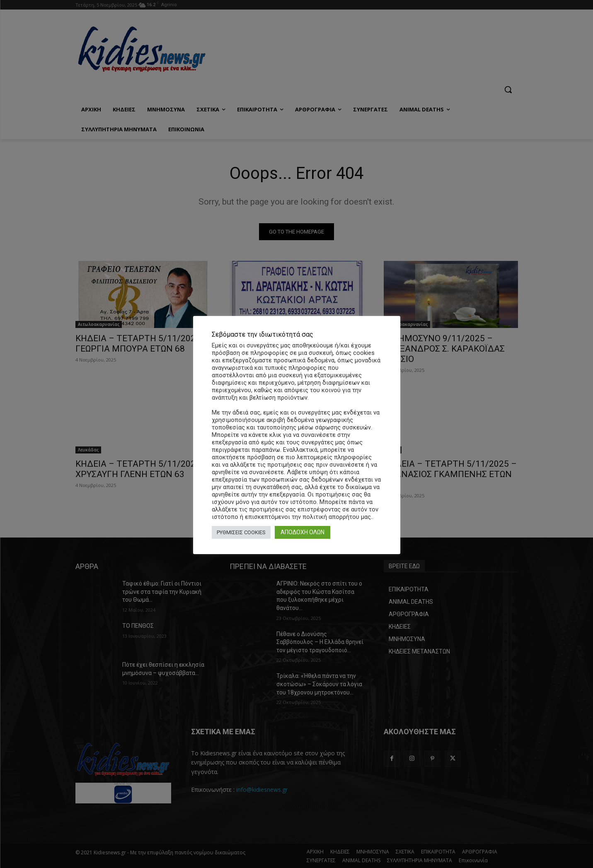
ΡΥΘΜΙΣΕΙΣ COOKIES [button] (241, 532)
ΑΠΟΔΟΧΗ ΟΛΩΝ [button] (303, 532)
